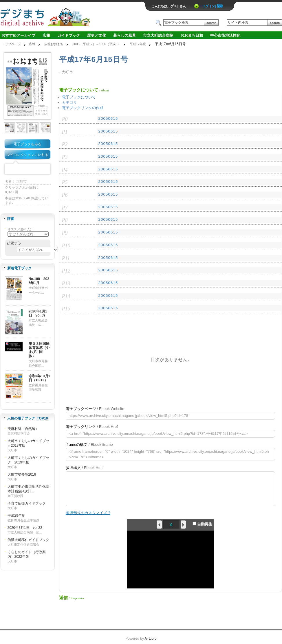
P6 (65, 195)
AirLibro (150, 639)
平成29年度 (16, 516)
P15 (66, 309)
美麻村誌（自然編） (23, 429)
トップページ (11, 44)
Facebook (10, 169)
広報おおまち (54, 44)
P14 (66, 296)
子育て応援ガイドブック (27, 503)
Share (45, 169)
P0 (65, 119)
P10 (66, 246)
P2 (65, 144)
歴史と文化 (97, 35)
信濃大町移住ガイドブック (28, 540)
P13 (66, 284)
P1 (65, 132)
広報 (46, 35)
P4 (65, 170)
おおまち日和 (192, 35)
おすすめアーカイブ (18, 35)
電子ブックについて (79, 97)
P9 (65, 233)
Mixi (28, 169)
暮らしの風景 (124, 35)
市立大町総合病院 (158, 35)
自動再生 (203, 524)
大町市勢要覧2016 (22, 474)
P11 (66, 258)
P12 (66, 271)
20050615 (108, 118)
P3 (65, 157)
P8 (65, 220)
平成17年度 (138, 44)
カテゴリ (69, 103)
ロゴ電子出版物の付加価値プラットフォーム (68, 16)
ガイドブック (69, 35)
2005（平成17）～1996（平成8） (96, 44)
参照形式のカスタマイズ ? (88, 513)
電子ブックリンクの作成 (83, 108)
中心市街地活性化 (225, 35)
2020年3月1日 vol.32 (25, 528)
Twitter (19, 169)
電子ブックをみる (28, 144)
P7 (65, 208)
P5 (65, 182)
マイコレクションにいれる (28, 155)
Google (36, 169)
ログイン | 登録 (212, 6)
